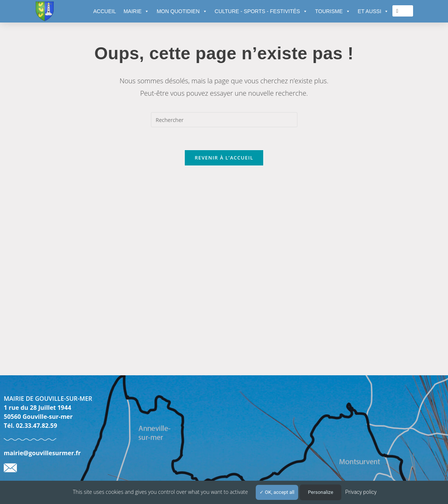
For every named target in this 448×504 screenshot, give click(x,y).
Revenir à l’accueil (224, 158)
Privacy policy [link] (361, 492)
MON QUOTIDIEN (182, 11)
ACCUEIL (105, 11)
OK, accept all (277, 492)
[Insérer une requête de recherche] (224, 120)
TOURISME (333, 11)
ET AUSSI (373, 11)
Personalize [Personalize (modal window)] (321, 492)
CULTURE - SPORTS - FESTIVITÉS (261, 11)
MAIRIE (136, 11)
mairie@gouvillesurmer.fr (42, 453)
